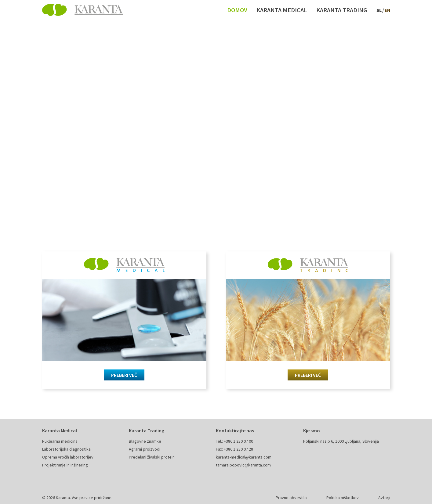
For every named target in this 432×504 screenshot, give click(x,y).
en (387, 10)
